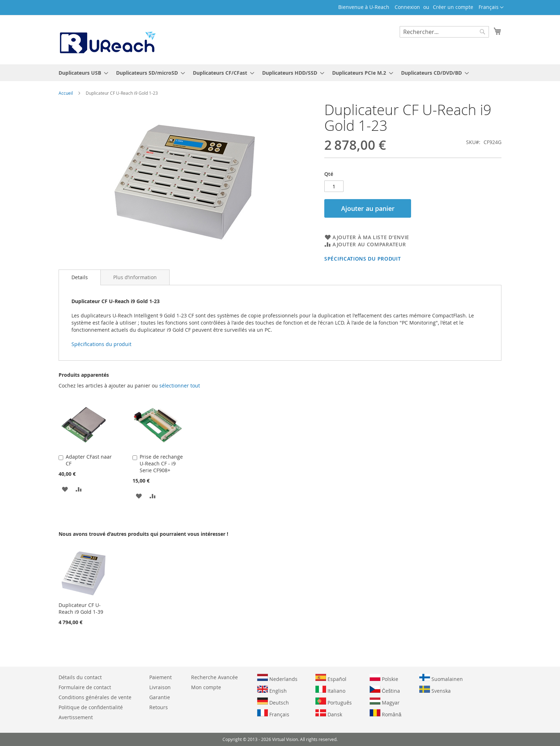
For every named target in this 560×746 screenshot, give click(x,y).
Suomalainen (441, 678)
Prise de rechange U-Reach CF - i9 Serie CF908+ (161, 463)
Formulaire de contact (85, 687)
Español (331, 678)
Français (273, 713)
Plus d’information (135, 277)
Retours (159, 707)
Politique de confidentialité (91, 707)
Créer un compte (453, 7)
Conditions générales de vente (95, 697)
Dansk (329, 713)
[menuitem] (81, 73)
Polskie (384, 678)
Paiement (161, 677)
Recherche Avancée (214, 677)
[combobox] (444, 32)
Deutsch (273, 702)
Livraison (160, 687)
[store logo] (107, 39)
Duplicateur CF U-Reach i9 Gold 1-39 (81, 608)
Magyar (385, 702)
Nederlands (277, 678)
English (272, 690)
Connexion (407, 7)
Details (80, 277)
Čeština (385, 690)
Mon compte (206, 687)
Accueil (66, 93)
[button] (491, 8)
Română (386, 713)
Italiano (330, 690)
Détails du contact (80, 677)
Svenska (435, 690)
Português (334, 702)
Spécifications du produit (363, 259)
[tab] (80, 277)
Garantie (160, 697)
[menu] (280, 73)
